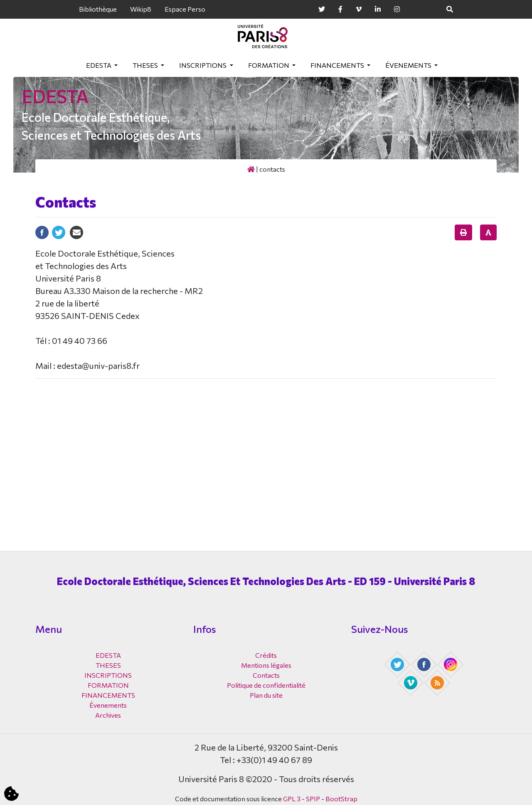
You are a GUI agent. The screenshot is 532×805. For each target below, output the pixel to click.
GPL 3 (292, 799)
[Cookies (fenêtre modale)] (11, 794)
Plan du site (266, 695)
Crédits (266, 655)
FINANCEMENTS (338, 65)
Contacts (266, 675)
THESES (146, 65)
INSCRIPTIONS (203, 65)
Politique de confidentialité (266, 685)
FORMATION (269, 65)
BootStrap (341, 799)
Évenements (409, 65)
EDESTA (99, 65)
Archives (108, 715)
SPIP (313, 799)
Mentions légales (266, 665)
